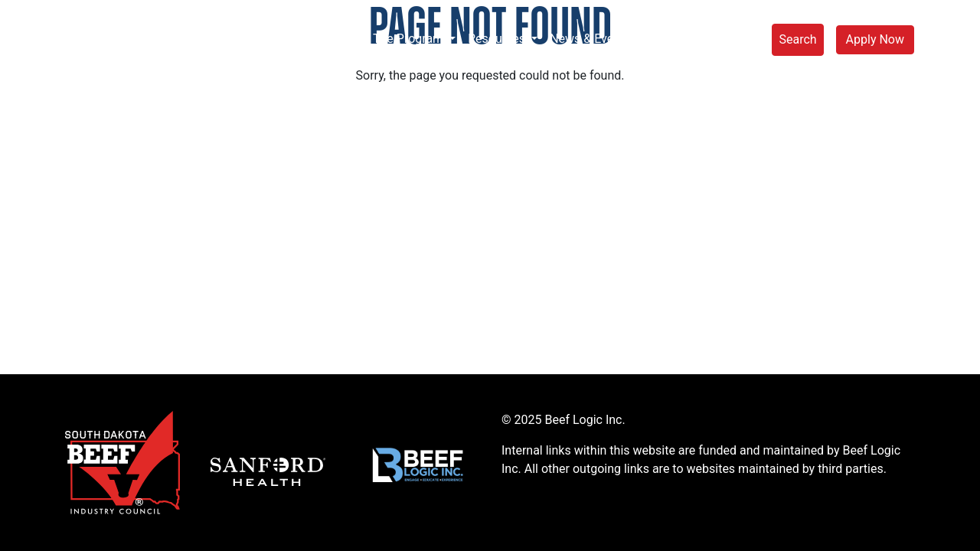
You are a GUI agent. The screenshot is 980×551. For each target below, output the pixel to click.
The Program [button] (410, 39)
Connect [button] (679, 39)
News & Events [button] (591, 39)
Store (739, 39)
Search (797, 39)
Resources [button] (498, 39)
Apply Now (875, 39)
